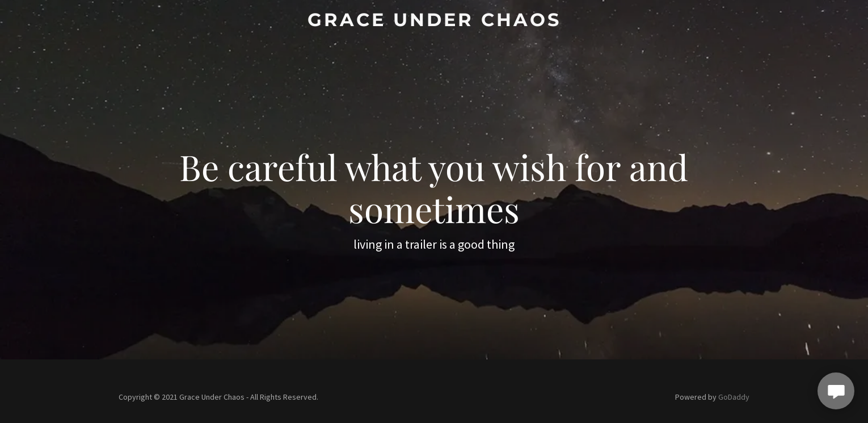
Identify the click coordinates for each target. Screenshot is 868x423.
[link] (434, 23)
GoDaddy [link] (734, 397)
